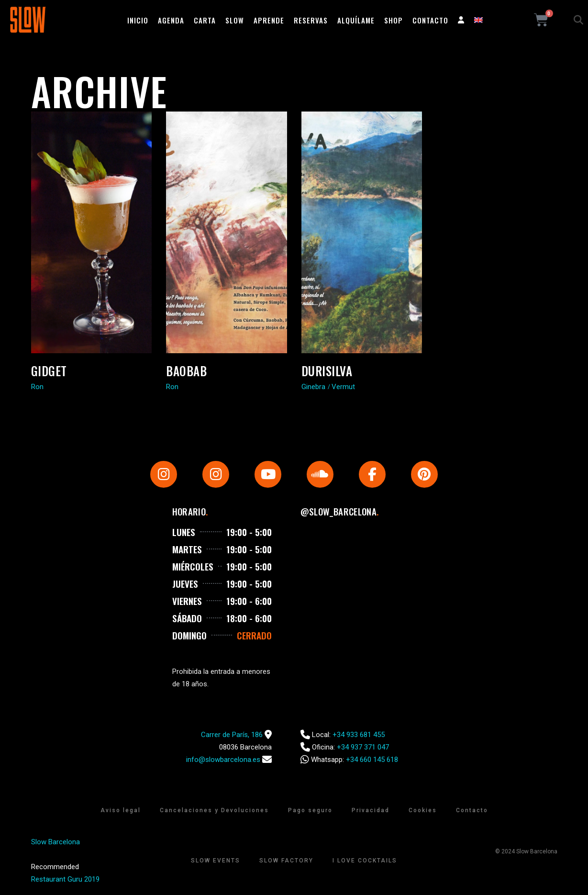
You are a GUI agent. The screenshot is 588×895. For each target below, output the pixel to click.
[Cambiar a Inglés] (478, 20)
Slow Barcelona (55, 842)
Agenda (171, 20)
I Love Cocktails (365, 861)
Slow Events (216, 861)
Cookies (423, 810)
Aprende (269, 20)
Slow (235, 20)
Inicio (138, 20)
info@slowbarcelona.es (223, 760)
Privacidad (371, 810)
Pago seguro (310, 810)
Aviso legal (121, 810)
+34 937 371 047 (363, 747)
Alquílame (356, 20)
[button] (578, 20)
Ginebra (313, 387)
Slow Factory (286, 861)
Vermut (343, 387)
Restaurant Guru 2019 (65, 879)
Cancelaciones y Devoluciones (214, 810)
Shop (394, 20)
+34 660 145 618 (372, 760)
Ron (37, 387)
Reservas (311, 20)
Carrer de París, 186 (232, 735)
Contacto (430, 20)
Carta (205, 20)
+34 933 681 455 (359, 735)
